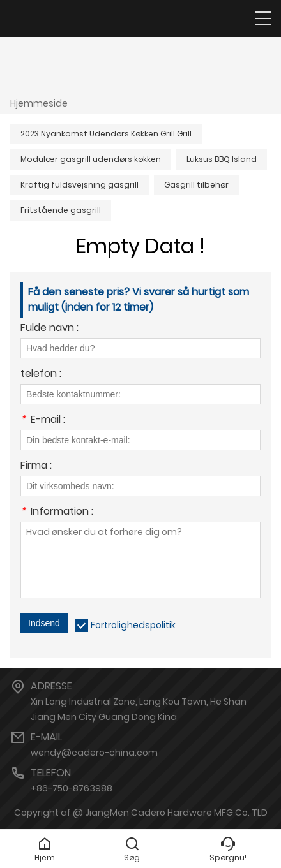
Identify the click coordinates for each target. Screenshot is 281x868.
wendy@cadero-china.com (94, 753)
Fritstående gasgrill (61, 210)
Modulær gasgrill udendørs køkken (91, 159)
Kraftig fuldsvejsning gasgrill (80, 185)
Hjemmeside (39, 103)
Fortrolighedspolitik (133, 625)
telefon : (41, 375)
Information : (57, 512)
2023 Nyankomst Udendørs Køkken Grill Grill (106, 134)
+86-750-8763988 (72, 788)
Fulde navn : (49, 329)
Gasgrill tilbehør (196, 185)
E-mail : (43, 421)
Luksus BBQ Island (222, 159)
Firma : (36, 467)
